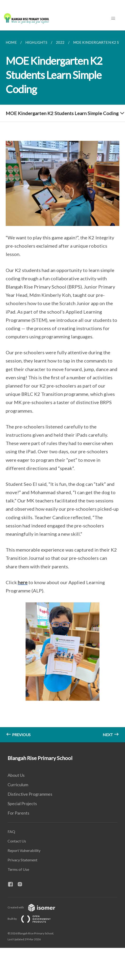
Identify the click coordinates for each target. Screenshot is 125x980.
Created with (35, 907)
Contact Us (17, 841)
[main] (62, 386)
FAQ (11, 831)
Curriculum (18, 785)
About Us (16, 775)
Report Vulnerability (24, 850)
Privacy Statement (22, 860)
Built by (33, 919)
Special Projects (22, 803)
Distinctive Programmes (30, 794)
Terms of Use (18, 869)
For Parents (18, 813)
